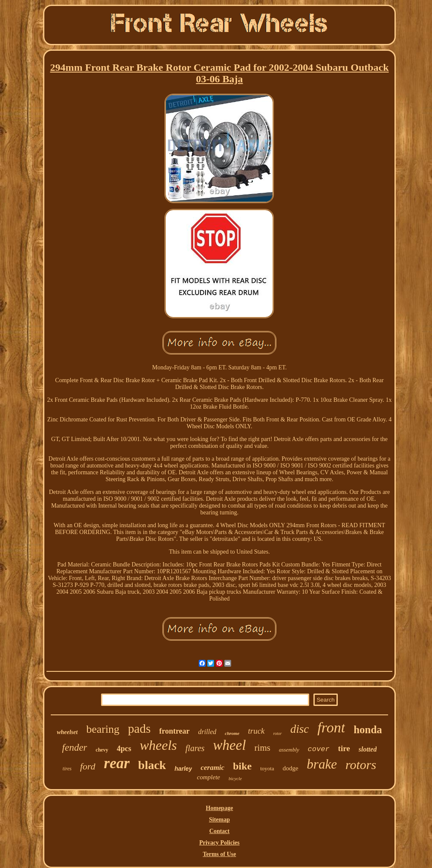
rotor (278, 733)
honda (368, 730)
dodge (291, 768)
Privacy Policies (219, 843)
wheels (158, 745)
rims (262, 748)
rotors (361, 765)
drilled (207, 732)
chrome (232, 733)
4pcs (124, 749)
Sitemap (219, 820)
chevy (102, 750)
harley (183, 769)
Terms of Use (219, 854)
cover (319, 749)
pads (139, 729)
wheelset (67, 732)
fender (75, 748)
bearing (103, 729)
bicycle (235, 778)
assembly (289, 750)
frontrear (174, 731)
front (331, 727)
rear (117, 763)
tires (67, 769)
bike (242, 766)
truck (257, 731)
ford (88, 766)
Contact (219, 831)
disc (300, 729)
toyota (267, 768)
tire (344, 748)
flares (195, 748)
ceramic (212, 768)
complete (209, 777)
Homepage (220, 808)
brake (322, 764)
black (152, 765)
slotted (368, 749)
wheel (230, 745)
